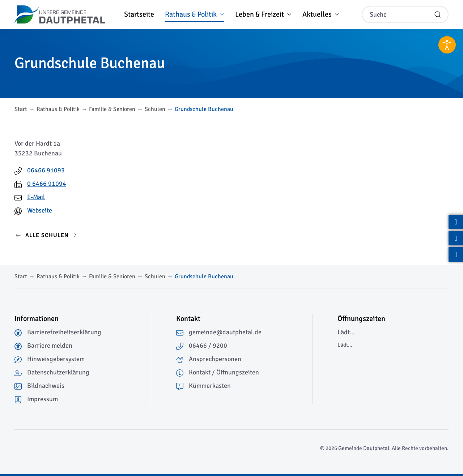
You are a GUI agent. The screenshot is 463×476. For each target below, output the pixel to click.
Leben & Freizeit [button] (263, 14)
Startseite (139, 14)
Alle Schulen (42, 235)
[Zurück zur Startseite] (60, 14)
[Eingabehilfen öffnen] (447, 45)
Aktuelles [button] (321, 14)
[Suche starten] (438, 14)
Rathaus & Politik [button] (195, 14)
